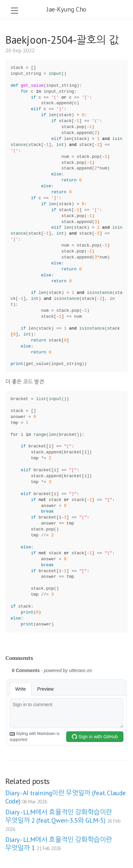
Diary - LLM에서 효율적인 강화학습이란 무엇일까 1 (59, 844)
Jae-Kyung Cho (66, 9)
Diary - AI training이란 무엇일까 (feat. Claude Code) (66, 797)
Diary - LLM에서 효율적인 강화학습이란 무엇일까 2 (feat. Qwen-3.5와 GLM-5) (63, 820)
